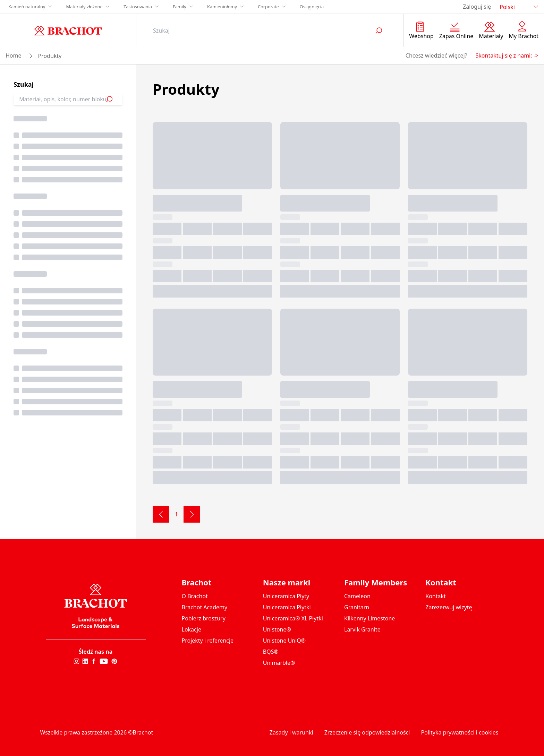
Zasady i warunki (291, 732)
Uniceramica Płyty (286, 596)
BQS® (271, 652)
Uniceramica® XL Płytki (293, 618)
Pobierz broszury (204, 618)
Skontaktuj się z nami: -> (507, 55)
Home (14, 55)
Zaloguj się (477, 7)
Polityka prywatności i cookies (460, 732)
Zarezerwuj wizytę (449, 607)
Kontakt (436, 596)
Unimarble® (279, 663)
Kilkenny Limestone (369, 618)
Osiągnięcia (312, 7)
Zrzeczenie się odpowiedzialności (367, 732)
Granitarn (357, 607)
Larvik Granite (362, 629)
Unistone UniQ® (284, 641)
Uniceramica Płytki (287, 607)
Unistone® (277, 629)
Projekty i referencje (208, 641)
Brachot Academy (205, 607)
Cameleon (357, 596)
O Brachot (195, 596)
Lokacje (192, 629)
